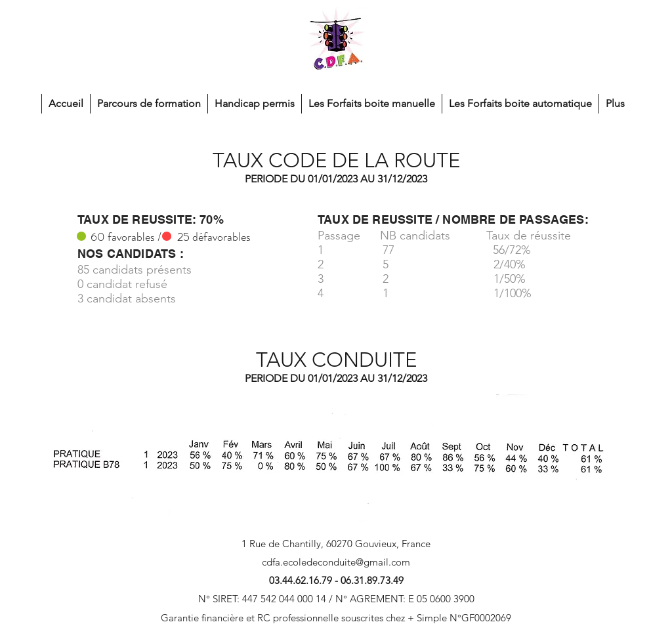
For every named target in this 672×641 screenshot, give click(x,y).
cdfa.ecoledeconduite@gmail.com (336, 562)
